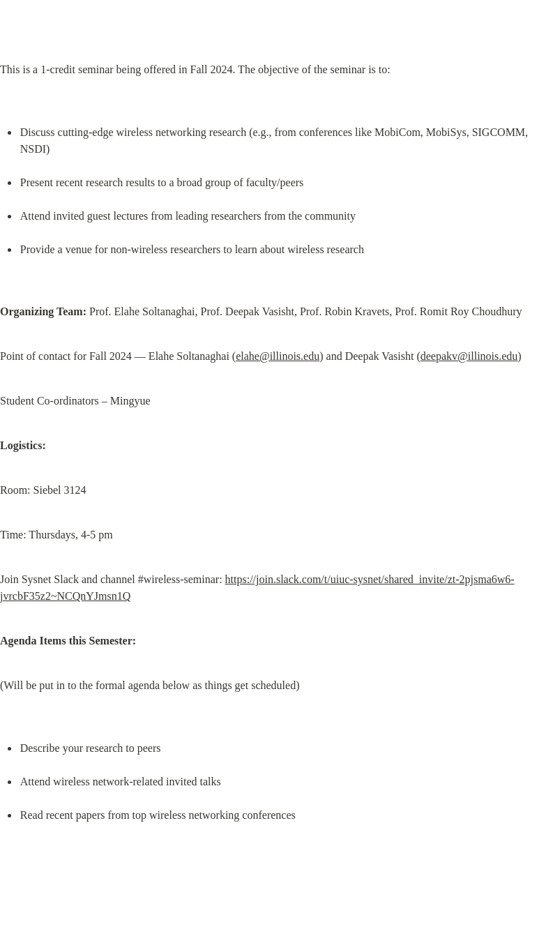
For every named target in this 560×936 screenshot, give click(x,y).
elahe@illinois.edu (278, 356)
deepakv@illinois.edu (469, 356)
